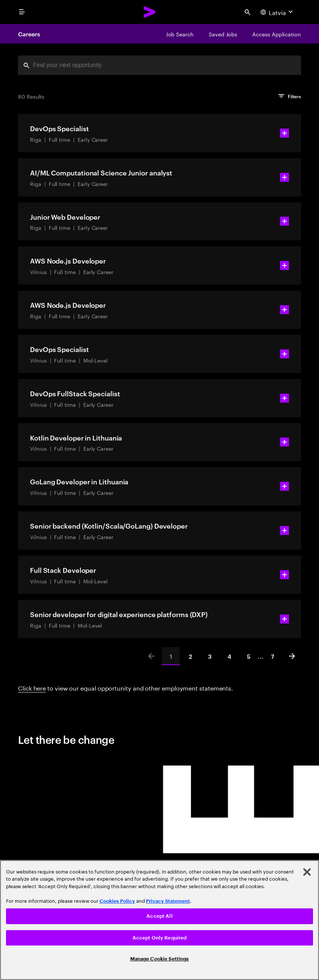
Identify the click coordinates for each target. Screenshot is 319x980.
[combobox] (159, 65)
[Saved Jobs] (223, 34)
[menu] (22, 12)
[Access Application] (277, 34)
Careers (29, 34)
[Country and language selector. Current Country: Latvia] (278, 12)
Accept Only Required (160, 938)
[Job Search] (180, 34)
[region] (159, 920)
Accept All (159, 916)
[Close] (307, 872)
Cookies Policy (117, 901)
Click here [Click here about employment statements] (32, 687)
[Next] (292, 656)
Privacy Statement (168, 901)
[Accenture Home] (150, 12)
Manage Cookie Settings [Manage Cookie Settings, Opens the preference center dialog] (160, 959)
